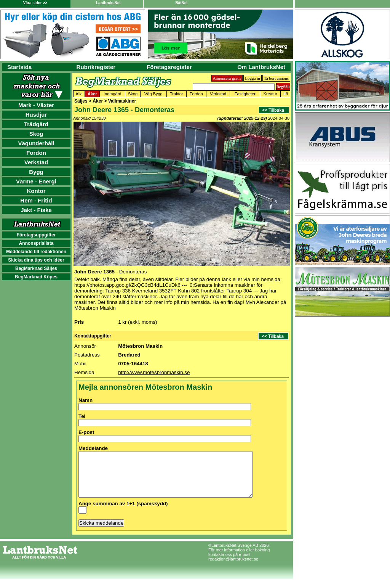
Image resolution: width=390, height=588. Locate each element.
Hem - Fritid (36, 200)
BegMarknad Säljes (36, 268)
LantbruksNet (108, 3)
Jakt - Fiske (36, 210)
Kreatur (270, 94)
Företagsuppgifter (36, 235)
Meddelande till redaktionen (36, 252)
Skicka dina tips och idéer (36, 260)
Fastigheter (245, 94)
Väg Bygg (153, 94)
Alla (79, 94)
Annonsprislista (36, 243)
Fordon (36, 153)
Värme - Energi (36, 181)
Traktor (176, 94)
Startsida (19, 67)
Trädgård (36, 124)
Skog (36, 134)
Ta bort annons (276, 78)
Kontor (36, 191)
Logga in (252, 78)
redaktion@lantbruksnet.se (233, 568)
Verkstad (36, 162)
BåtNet (181, 3)
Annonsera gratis (227, 78)
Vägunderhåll (36, 143)
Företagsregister (169, 67)
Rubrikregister (96, 67)
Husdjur (36, 115)
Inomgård (112, 94)
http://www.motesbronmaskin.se (154, 372)
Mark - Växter (36, 105)
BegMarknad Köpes (36, 277)
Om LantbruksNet (261, 67)
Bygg (36, 172)
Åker (92, 94)
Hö (285, 94)
